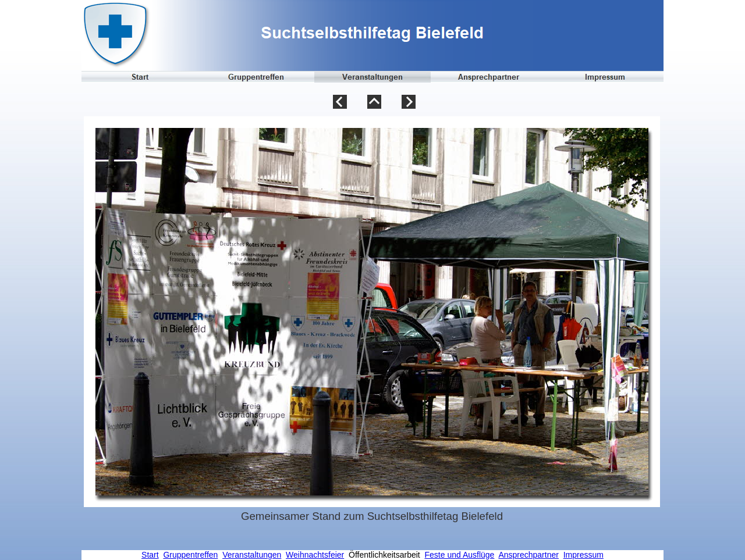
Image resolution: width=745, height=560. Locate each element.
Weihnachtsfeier (315, 555)
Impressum (583, 555)
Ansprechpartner (528, 555)
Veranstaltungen (252, 555)
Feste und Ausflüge (460, 555)
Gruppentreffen (190, 555)
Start (150, 555)
